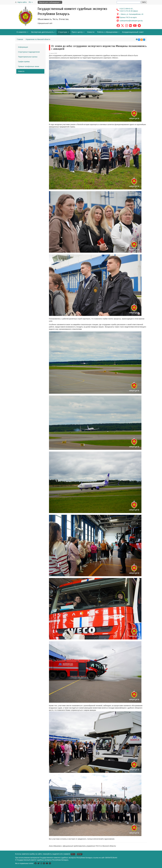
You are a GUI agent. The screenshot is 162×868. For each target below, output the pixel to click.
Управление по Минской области (38, 39)
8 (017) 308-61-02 (126, 9)
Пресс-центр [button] (78, 32)
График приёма (24, 62)
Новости (91, 32)
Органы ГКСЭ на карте (128, 17)
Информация (23, 47)
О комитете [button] (22, 32)
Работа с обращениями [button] (108, 32)
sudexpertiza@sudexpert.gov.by (131, 21)
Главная (20, 39)
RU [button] (31, 2)
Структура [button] (63, 32)
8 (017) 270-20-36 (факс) (129, 11)
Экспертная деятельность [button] (43, 32)
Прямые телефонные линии (29, 66)
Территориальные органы (28, 57)
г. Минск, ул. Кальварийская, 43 (131, 14)
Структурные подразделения (29, 52)
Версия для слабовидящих (50, 2)
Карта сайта (22, 2)
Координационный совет (133, 32)
